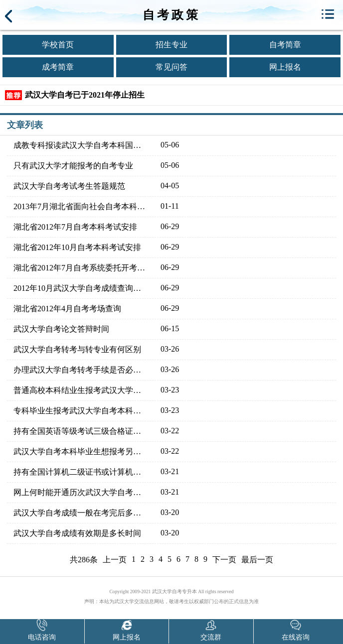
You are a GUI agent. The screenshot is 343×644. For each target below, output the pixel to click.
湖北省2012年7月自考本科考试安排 (75, 227)
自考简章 (285, 45)
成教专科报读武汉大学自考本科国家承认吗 (81, 145)
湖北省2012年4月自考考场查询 (67, 309)
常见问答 (171, 67)
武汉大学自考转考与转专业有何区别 (77, 349)
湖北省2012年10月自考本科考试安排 (77, 247)
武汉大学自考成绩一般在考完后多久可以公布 (81, 513)
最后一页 (257, 560)
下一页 (224, 560)
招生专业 (171, 45)
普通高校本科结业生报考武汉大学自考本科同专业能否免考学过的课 (81, 390)
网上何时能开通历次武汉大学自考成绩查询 (81, 492)
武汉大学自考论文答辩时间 (61, 329)
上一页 (115, 560)
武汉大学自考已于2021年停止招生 (85, 95)
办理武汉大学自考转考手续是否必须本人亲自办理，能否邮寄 (81, 370)
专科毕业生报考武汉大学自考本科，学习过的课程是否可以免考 (81, 411)
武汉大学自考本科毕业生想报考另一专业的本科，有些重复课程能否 (81, 451)
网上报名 (285, 67)
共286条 (84, 560)
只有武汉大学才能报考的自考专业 (73, 166)
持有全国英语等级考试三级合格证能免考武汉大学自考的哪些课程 (81, 431)
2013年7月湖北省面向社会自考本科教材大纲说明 (81, 206)
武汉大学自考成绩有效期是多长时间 (77, 533)
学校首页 (58, 45)
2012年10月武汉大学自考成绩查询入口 (81, 288)
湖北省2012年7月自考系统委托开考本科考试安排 (81, 268)
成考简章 (58, 67)
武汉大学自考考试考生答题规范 (69, 186)
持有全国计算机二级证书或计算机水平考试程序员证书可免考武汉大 (81, 472)
